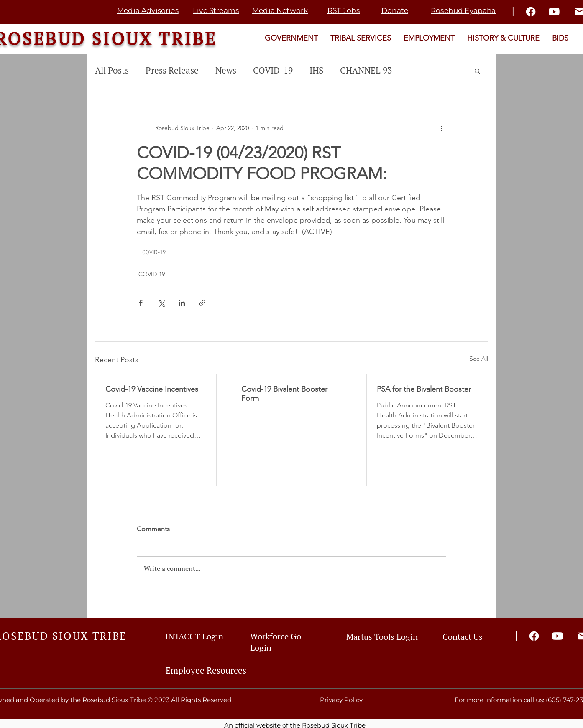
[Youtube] (554, 12)
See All (479, 359)
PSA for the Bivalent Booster (424, 389)
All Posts (112, 70)
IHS (316, 70)
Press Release (172, 70)
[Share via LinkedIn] (182, 303)
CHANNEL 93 (366, 70)
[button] (477, 71)
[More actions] (441, 128)
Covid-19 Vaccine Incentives (152, 389)
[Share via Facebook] (141, 303)
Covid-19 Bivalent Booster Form (284, 394)
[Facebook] (531, 12)
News (226, 70)
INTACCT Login (194, 636)
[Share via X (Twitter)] (161, 303)
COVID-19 (273, 70)
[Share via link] (202, 303)
